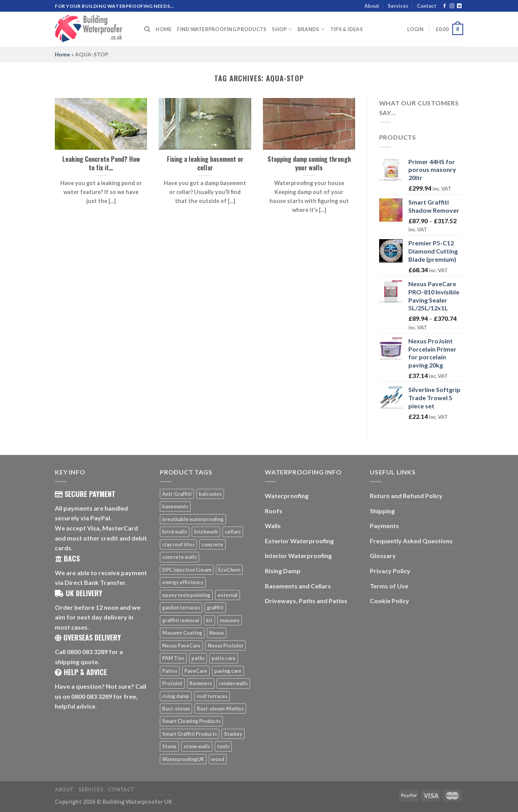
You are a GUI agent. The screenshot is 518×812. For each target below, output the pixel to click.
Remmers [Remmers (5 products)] (201, 683)
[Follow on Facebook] (444, 6)
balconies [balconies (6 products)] (210, 494)
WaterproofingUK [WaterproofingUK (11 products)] (183, 759)
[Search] (147, 29)
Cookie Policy (389, 601)
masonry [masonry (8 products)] (230, 620)
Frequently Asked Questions (411, 541)
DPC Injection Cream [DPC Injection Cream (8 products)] (187, 570)
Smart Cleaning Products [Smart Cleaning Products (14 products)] (191, 721)
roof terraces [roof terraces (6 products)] (212, 696)
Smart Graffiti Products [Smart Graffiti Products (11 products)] (190, 734)
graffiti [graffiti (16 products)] (215, 607)
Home (164, 29)
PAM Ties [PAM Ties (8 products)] (173, 658)
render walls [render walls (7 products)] (233, 683)
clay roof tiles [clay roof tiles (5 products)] (178, 544)
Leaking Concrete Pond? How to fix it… (101, 163)
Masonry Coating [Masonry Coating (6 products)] (182, 633)
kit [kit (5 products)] (209, 620)
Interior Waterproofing (298, 556)
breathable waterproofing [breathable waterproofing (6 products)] (193, 519)
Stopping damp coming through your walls (309, 163)
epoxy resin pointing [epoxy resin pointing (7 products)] (186, 595)
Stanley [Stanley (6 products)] (233, 734)
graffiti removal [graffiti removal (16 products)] (181, 620)
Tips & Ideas (346, 29)
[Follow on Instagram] (452, 6)
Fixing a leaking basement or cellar (205, 163)
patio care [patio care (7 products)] (224, 658)
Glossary (383, 556)
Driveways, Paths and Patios (306, 601)
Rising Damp (283, 571)
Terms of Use (389, 586)
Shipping (382, 511)
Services (398, 6)
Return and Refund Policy (406, 496)
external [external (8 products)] (227, 595)
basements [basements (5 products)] (175, 506)
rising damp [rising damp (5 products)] (176, 696)
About (372, 6)
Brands (311, 29)
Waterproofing (287, 496)
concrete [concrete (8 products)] (212, 544)
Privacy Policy (390, 571)
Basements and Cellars (298, 586)
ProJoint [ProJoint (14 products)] (172, 683)
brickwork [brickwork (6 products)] (206, 532)
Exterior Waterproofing (299, 541)
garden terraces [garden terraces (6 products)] (181, 607)
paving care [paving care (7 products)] (228, 671)
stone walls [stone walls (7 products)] (197, 746)
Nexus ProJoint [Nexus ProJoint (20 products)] (226, 646)
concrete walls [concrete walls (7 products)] (179, 557)
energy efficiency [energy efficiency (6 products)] (183, 582)
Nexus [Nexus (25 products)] (217, 633)
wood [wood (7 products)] (218, 759)
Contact (427, 6)
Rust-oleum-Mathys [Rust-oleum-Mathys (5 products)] (220, 709)
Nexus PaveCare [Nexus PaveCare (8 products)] (181, 646)
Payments (384, 526)
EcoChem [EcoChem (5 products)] (229, 570)
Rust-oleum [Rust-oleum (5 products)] (176, 709)
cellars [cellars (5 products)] (233, 532)
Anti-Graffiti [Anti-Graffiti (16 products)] (177, 494)
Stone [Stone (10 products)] (169, 746)
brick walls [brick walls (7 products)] (175, 532)
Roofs (274, 511)
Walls (273, 526)
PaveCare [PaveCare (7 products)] (196, 671)
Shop (282, 29)
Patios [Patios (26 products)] (170, 671)
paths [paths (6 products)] (198, 658)
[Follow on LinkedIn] (459, 6)
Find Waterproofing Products (222, 29)
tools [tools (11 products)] (223, 746)
